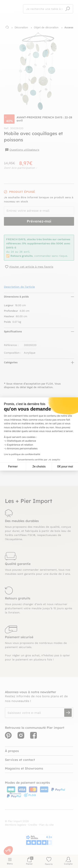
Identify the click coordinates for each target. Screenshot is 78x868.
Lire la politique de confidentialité (22, 454)
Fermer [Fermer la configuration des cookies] (13, 467)
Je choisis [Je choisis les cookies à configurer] (39, 467)
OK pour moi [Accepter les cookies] (65, 467)
